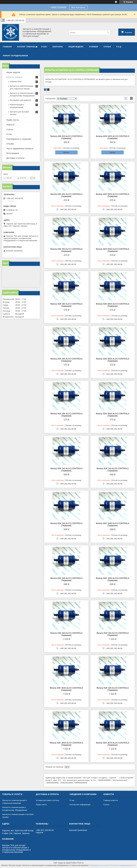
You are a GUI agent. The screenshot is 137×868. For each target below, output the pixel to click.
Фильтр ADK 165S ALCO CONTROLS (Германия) (113, 579)
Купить (66, 152)
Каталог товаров (26, 47)
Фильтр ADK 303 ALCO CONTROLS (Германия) (66, 634)
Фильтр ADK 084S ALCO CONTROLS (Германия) (113, 415)
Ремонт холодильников (15, 56)
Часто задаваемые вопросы (20, 148)
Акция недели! (76, 47)
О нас (44, 47)
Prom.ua (80, 863)
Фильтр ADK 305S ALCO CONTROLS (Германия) (66, 744)
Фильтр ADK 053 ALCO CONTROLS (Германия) (66, 250)
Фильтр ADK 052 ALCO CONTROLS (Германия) (66, 195)
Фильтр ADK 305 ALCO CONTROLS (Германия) (113, 689)
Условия (93, 47)
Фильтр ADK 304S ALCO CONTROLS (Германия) (66, 689)
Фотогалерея (13, 153)
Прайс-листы (13, 120)
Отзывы (10, 144)
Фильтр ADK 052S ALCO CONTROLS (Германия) (113, 195)
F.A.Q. (119, 47)
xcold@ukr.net (12, 210)
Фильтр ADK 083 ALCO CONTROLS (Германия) (66, 360)
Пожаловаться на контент (99, 865)
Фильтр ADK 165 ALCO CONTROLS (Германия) (66, 579)
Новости (10, 125)
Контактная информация (80, 805)
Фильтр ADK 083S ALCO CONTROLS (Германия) (113, 360)
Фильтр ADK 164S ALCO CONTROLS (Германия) (113, 524)
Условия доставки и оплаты (47, 800)
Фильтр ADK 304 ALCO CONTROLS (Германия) (113, 634)
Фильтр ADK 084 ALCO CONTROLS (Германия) (66, 415)
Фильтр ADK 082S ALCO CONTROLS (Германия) (113, 305)
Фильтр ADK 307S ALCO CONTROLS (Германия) (113, 744)
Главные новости (111, 800)
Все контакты (78, 7)
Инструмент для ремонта (20, 100)
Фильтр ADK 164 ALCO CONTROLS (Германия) (66, 524)
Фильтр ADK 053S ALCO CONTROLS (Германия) (113, 250)
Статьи (107, 47)
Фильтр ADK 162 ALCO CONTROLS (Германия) (66, 470)
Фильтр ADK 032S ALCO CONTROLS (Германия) (113, 137)
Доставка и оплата (15, 158)
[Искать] (108, 33)
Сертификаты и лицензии (19, 139)
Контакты (58, 47)
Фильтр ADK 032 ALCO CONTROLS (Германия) (66, 137)
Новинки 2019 (16, 82)
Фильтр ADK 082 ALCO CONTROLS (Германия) (66, 305)
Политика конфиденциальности (123, 865)
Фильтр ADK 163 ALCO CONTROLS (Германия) (113, 470)
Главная (7, 47)
